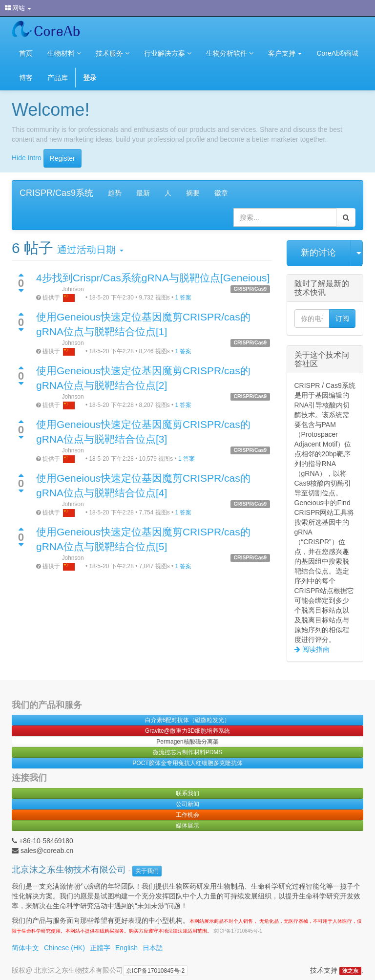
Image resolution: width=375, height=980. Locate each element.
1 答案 (183, 298)
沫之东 (350, 971)
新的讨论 (318, 253)
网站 (18, 8)
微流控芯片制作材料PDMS (188, 752)
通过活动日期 (90, 250)
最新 (143, 193)
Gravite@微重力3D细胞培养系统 (187, 731)
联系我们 (187, 793)
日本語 (153, 948)
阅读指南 (315, 649)
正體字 (100, 948)
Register (62, 158)
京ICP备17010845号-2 (155, 971)
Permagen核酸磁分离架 (187, 742)
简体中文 (25, 948)
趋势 (115, 193)
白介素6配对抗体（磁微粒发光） (188, 720)
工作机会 (187, 815)
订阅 (342, 319)
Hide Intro (27, 157)
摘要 (193, 193)
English (126, 948)
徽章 (221, 193)
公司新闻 (187, 804)
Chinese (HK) (64, 948)
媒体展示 (187, 826)
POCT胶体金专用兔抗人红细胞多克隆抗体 (187, 763)
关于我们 (147, 871)
